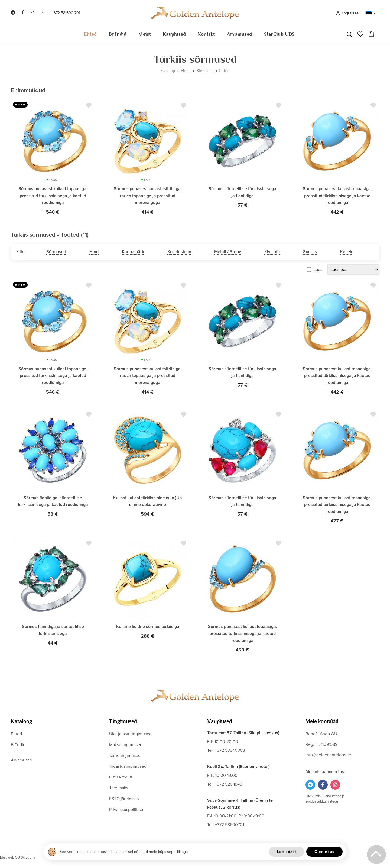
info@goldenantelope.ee (329, 755)
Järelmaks (119, 788)
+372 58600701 (229, 825)
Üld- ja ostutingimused (130, 734)
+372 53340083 (230, 750)
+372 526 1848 (228, 784)
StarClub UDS (279, 34)
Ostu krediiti (121, 777)
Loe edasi (287, 852)
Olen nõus (324, 852)
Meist (145, 34)
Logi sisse (347, 13)
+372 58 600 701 (66, 13)
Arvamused (240, 34)
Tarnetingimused (125, 756)
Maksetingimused (126, 745)
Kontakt (207, 34)
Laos (318, 270)
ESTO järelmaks (124, 799)
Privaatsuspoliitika (126, 810)
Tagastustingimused (128, 766)
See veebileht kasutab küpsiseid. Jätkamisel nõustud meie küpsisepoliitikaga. (124, 852)
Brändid (118, 34)
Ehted (90, 34)
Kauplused (174, 34)
